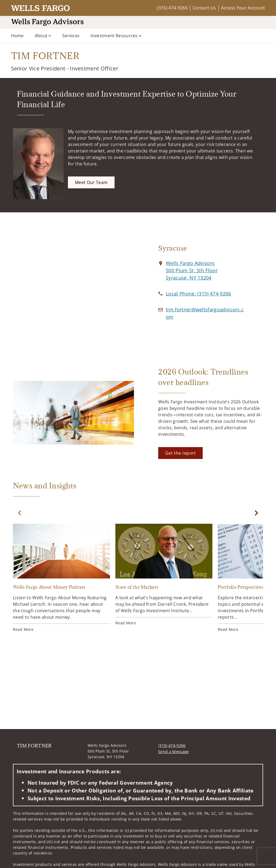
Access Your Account (243, 8)
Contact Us (204, 8)
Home (17, 36)
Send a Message (173, 752)
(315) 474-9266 (172, 8)
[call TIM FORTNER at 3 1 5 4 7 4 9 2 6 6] (199, 294)
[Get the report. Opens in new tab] (180, 453)
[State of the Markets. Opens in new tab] (164, 575)
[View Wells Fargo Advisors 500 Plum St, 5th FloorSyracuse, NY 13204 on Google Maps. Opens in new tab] (192, 270)
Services (71, 36)
